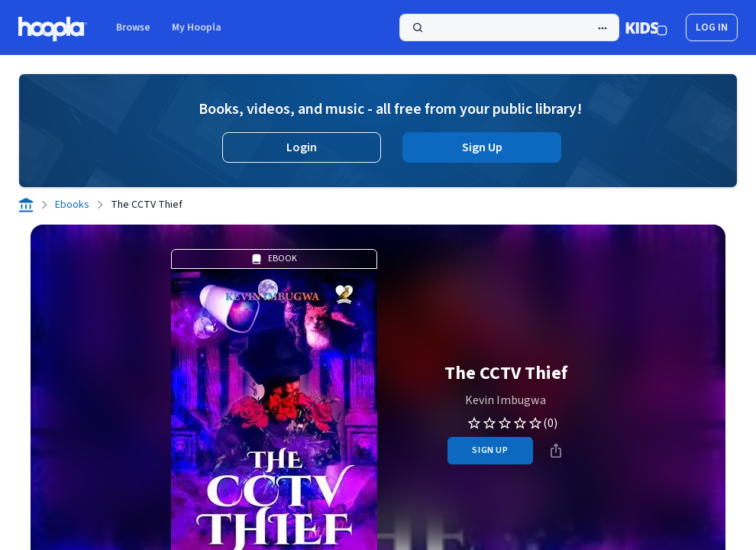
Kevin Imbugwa (506, 400)
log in (712, 27)
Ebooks (72, 205)
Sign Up (482, 147)
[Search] (509, 27)
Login (302, 147)
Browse (133, 27)
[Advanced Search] (603, 28)
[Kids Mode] (646, 27)
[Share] (556, 451)
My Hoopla (197, 27)
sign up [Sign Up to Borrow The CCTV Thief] (490, 450)
